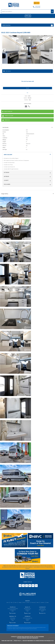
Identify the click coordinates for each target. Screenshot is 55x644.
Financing (33, 602)
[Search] (26, 11)
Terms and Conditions (7, 641)
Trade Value (6, 120)
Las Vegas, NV (42, 607)
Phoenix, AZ (27, 616)
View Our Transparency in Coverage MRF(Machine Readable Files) (38, 641)
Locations (43, 602)
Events (28, 602)
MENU (28, 16)
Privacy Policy (17, 641)
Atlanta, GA (13, 607)
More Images (7, 71)
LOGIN (37, 3)
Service (16, 602)
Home (8, 602)
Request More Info (7, 112)
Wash (24, 602)
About (38, 602)
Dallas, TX (27, 607)
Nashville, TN (13, 616)
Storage (20, 602)
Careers (47, 602)
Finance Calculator (8, 116)
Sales (12, 602)
